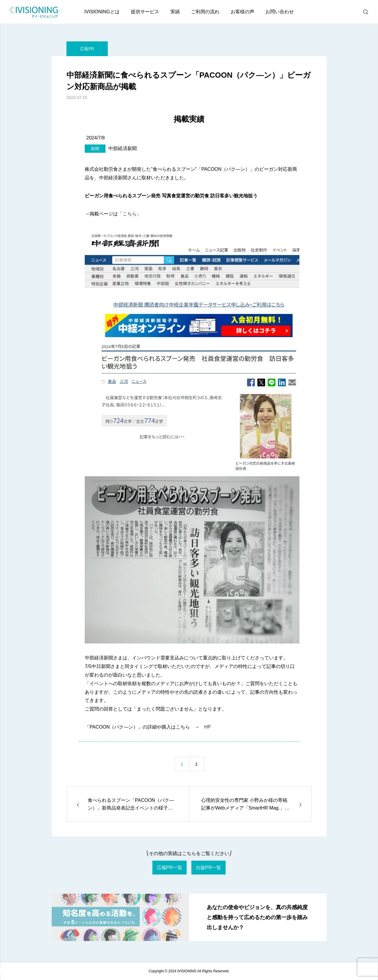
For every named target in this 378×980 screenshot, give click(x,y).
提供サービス (145, 12)
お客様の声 (242, 12)
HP (207, 727)
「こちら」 (130, 214)
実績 (175, 12)
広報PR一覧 (170, 868)
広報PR (87, 49)
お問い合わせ (280, 12)
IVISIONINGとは (102, 12)
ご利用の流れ (205, 12)
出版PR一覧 (208, 868)
